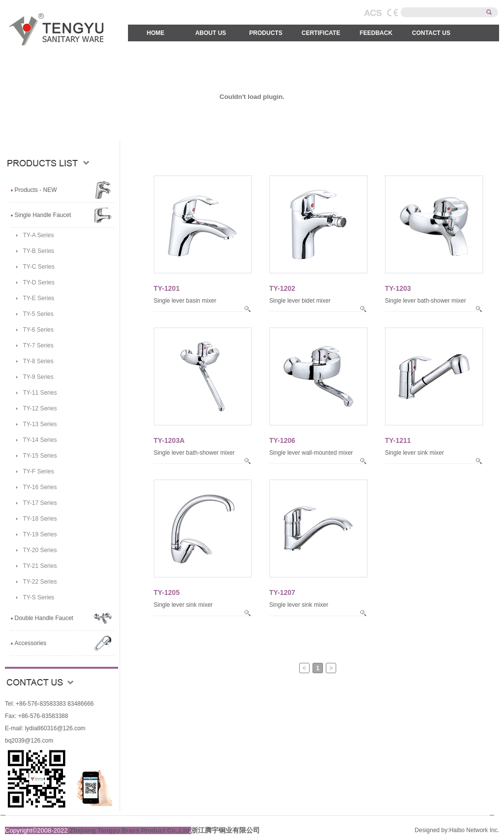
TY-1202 (282, 288)
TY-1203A (169, 440)
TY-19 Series (40, 534)
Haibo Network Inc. (474, 830)
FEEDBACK (376, 33)
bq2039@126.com (29, 741)
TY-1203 (398, 288)
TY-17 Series (40, 503)
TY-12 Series (40, 408)
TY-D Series (39, 282)
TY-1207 (282, 592)
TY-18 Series (40, 519)
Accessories (31, 643)
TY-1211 (398, 440)
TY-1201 (167, 288)
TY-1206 (282, 440)
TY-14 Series (40, 440)
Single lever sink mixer (414, 453)
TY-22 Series (40, 582)
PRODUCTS (266, 33)
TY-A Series (39, 235)
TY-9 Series (38, 377)
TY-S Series (39, 597)
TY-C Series (39, 267)
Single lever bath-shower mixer (425, 301)
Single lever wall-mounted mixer (311, 453)
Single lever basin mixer (185, 301)
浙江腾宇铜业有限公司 (225, 830)
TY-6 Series (38, 330)
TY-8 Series (38, 361)
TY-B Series (39, 251)
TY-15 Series (40, 456)
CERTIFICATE (321, 33)
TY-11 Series (40, 393)
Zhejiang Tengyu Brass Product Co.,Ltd (129, 830)
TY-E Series (39, 298)
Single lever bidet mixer (300, 301)
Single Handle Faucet (43, 215)
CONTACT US (431, 33)
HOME (156, 33)
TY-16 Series (40, 487)
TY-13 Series (40, 424)
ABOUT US (211, 33)
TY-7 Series (38, 345)
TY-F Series (39, 471)
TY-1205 (167, 592)
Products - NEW (36, 190)
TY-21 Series (40, 566)
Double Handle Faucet (44, 618)
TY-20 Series (40, 550)
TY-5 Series (38, 314)
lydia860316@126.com (54, 728)
